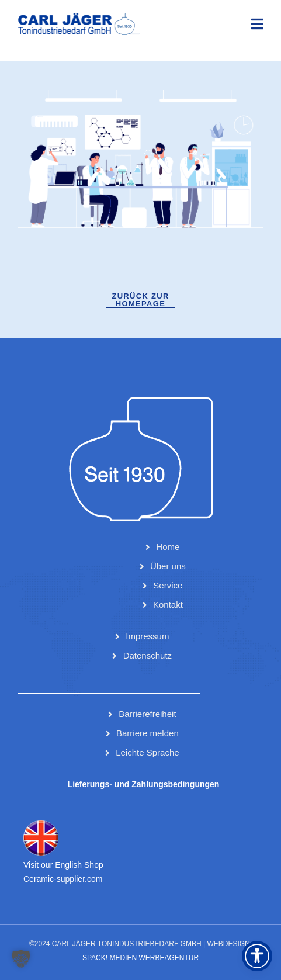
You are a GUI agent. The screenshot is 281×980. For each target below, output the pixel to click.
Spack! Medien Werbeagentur (140, 958)
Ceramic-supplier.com (63, 879)
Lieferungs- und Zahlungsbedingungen (144, 784)
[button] (21, 959)
